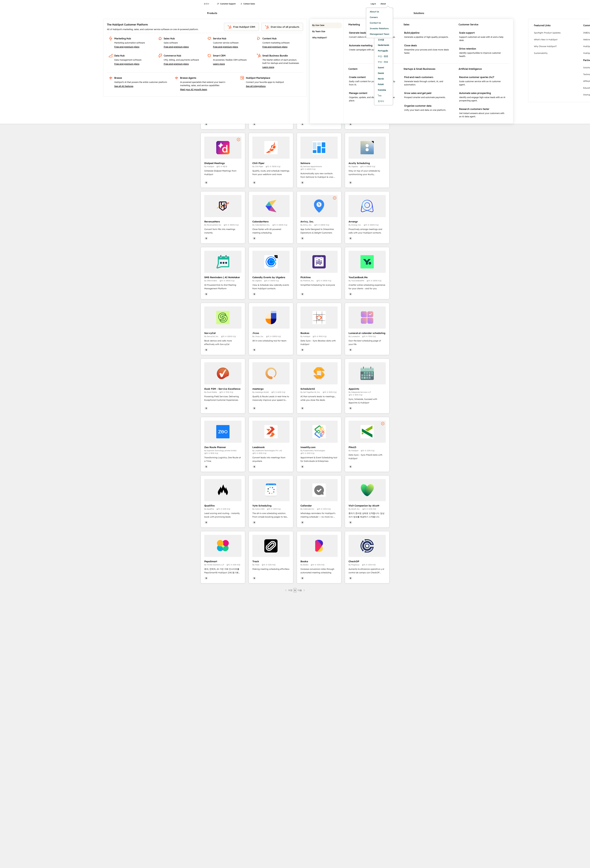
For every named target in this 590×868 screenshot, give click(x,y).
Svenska (382, 90)
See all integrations (256, 86)
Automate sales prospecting (475, 93)
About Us (374, 12)
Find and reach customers (419, 77)
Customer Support (226, 4)
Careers (374, 17)
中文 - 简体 (383, 62)
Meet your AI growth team (194, 89)
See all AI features (124, 86)
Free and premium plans (127, 47)
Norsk (381, 79)
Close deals (411, 46)
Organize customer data (418, 106)
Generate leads (358, 33)
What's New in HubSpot (546, 40)
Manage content (358, 93)
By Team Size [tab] (326, 32)
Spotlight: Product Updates (547, 33)
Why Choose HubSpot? (545, 46)
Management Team (380, 34)
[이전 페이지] (289, 590)
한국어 (381, 101)
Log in (373, 4)
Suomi (381, 68)
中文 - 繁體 (383, 56)
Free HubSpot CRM (241, 27)
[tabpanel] (428, 71)
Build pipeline (412, 33)
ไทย (380, 96)
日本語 (381, 40)
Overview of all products (282, 27)
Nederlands (384, 45)
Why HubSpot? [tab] (326, 38)
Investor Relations (379, 28)
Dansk (381, 73)
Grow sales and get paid (418, 93)
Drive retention (468, 49)
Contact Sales (248, 4)
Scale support (467, 33)
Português (383, 51)
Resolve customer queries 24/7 (477, 77)
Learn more (219, 64)
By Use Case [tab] (326, 25)
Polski (381, 84)
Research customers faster (474, 109)
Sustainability (541, 53)
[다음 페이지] (301, 590)
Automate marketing (361, 46)
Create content (357, 77)
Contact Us (375, 23)
